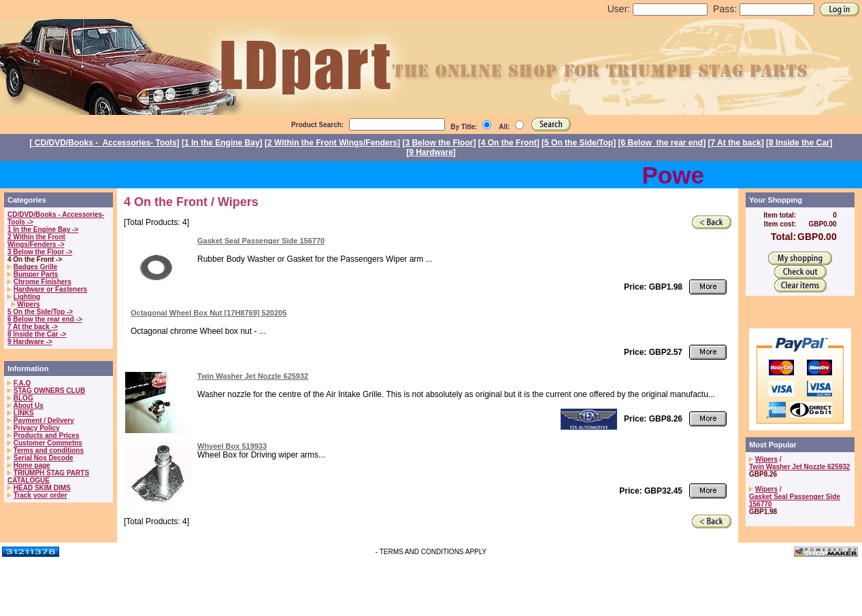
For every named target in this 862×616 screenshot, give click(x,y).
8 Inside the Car (799, 143)
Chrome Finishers (43, 282)
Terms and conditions (49, 450)
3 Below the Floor (439, 143)
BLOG (23, 398)
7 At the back (736, 143)
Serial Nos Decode (44, 458)
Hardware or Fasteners (50, 289)
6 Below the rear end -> (45, 319)
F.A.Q (22, 383)
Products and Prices (47, 435)
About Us (28, 406)
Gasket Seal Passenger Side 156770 (261, 241)
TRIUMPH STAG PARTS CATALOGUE (48, 477)
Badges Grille (35, 267)
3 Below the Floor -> (40, 252)
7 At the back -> (33, 327)
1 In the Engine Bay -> (43, 229)
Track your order (40, 495)
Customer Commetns (48, 443)
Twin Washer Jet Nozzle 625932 (253, 376)
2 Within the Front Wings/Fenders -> (36, 241)
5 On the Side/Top (579, 143)
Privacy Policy (37, 428)
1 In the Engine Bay (222, 143)
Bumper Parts (36, 274)
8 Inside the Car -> (37, 334)
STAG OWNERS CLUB (49, 391)
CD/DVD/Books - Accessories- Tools (105, 143)
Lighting (27, 297)
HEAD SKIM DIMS (42, 488)
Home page (32, 465)
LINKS (24, 413)
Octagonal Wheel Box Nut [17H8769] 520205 (209, 313)
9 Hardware (431, 152)
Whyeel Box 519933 (232, 446)
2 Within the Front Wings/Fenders (332, 143)
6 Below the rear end (662, 143)
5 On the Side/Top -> (40, 312)
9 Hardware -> (30, 342)
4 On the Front (509, 143)
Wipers (28, 304)
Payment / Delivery (44, 421)
